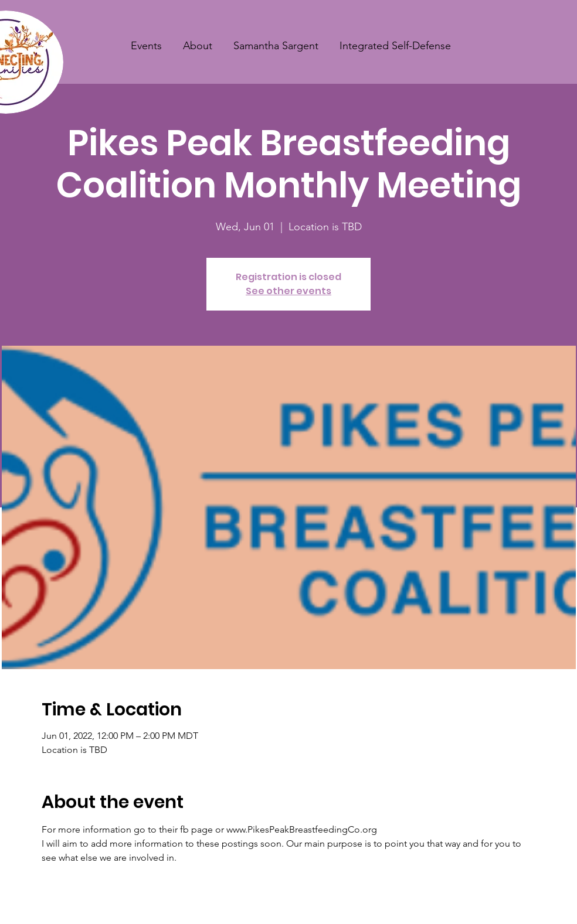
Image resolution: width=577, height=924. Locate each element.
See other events (288, 291)
